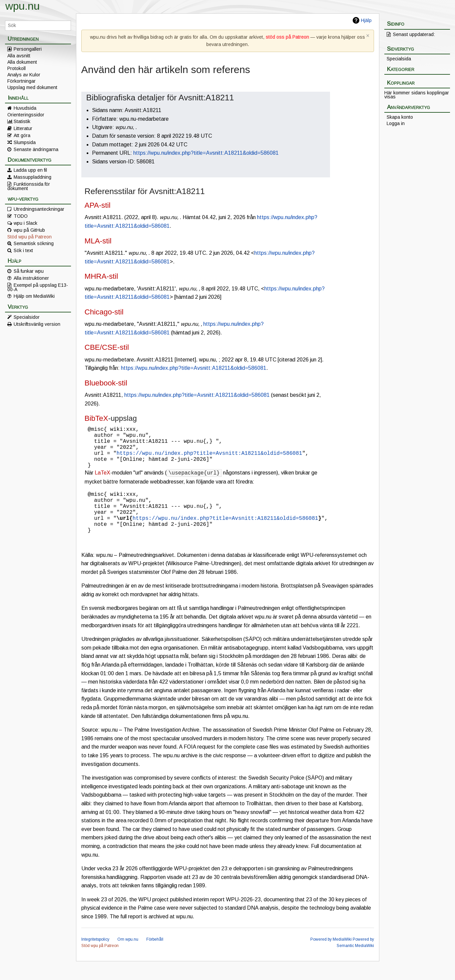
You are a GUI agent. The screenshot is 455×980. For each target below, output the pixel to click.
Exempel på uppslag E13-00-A (38, 287)
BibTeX (96, 418)
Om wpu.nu (128, 958)
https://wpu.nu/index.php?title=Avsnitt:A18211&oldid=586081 (206, 153)
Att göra (22, 135)
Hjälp (366, 20)
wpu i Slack (25, 223)
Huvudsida (25, 108)
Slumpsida (25, 142)
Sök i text (23, 250)
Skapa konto (400, 117)
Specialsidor (27, 317)
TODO (21, 216)
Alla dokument (22, 62)
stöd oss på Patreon (287, 37)
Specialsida (399, 59)
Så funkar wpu (29, 271)
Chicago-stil (104, 312)
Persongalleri (28, 49)
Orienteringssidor (26, 115)
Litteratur (23, 128)
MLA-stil (98, 241)
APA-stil (98, 205)
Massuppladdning (32, 177)
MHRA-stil (101, 276)
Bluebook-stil (106, 383)
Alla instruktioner (31, 278)
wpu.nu (22, 6)
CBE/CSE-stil (107, 347)
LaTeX (102, 482)
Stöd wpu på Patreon (29, 237)
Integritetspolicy (95, 958)
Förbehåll (155, 958)
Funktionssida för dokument (29, 186)
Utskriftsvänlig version (37, 324)
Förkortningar (21, 81)
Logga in (396, 123)
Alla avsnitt (19, 56)
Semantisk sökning (34, 243)
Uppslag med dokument (32, 87)
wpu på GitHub (29, 230)
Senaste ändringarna (36, 149)
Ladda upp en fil (30, 170)
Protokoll (16, 68)
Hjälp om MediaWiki (34, 296)
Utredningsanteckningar (39, 209)
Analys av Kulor (24, 75)
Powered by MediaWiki (331, 958)
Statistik (22, 121)
